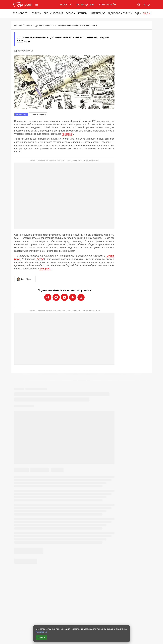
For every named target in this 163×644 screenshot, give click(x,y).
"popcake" (67, 134)
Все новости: (21, 13)
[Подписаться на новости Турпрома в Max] (56, 297)
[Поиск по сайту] (139, 5)
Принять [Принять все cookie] (42, 637)
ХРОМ (40, 259)
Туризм (37, 13)
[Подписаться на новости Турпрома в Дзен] (73, 297)
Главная (18, 25)
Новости (66, 5)
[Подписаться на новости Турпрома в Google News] (81, 297)
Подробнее (41, 632)
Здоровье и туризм (120, 13)
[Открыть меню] (37, 5)
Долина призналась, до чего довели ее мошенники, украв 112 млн (66, 25)
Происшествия (53, 13)
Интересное (97, 13)
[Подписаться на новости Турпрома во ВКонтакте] (64, 297)
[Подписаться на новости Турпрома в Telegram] (48, 297)
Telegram (45, 269)
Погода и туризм (76, 13)
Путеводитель (85, 5)
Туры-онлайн (107, 5)
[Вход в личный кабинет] (147, 5)
